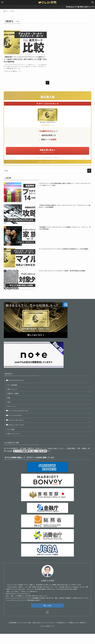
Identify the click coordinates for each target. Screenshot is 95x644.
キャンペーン (12, 406)
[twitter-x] (47, 612)
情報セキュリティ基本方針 (77, 623)
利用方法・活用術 (13, 394)
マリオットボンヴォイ (15, 420)
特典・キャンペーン (14, 434)
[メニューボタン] (2, 2)
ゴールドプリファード (15, 380)
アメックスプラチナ (14, 415)
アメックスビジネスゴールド (17, 411)
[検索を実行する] (89, 171)
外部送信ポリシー (63, 623)
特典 (9, 398)
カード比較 (11, 429)
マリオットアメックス (15, 425)
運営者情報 (13, 623)
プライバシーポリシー (49, 623)
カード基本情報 (12, 385)
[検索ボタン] (93, 2)
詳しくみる (48, 606)
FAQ (9, 402)
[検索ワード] (47, 171)
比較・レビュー (12, 389)
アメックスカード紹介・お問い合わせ (29, 623)
